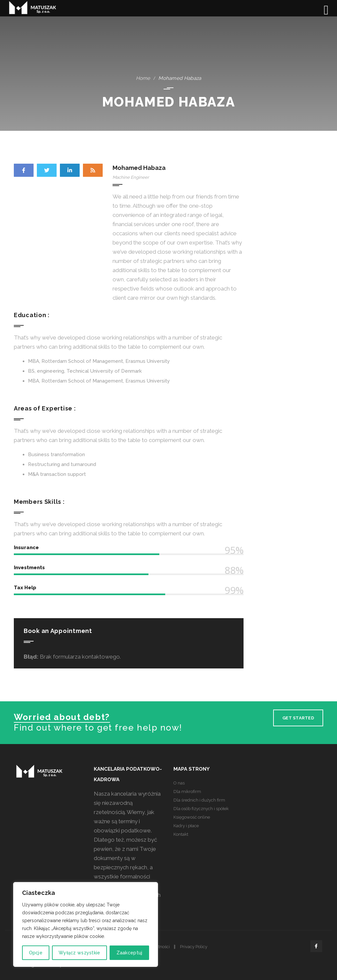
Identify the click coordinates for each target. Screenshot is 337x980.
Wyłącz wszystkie (79, 953)
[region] (86, 924)
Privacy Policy (194, 947)
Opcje (36, 953)
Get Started (298, 718)
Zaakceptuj (130, 953)
